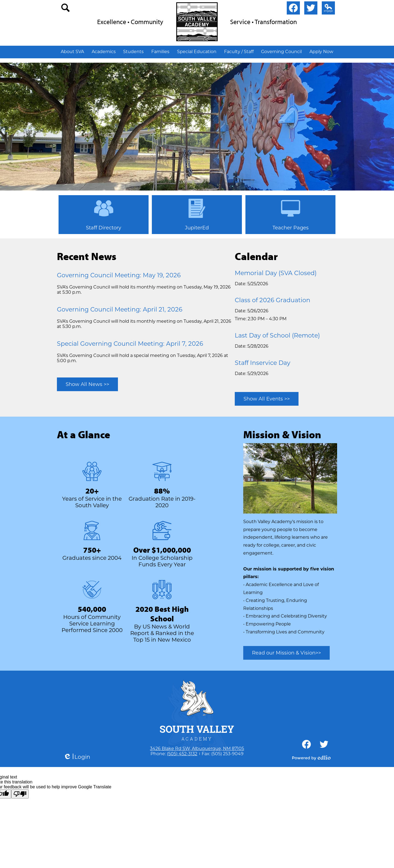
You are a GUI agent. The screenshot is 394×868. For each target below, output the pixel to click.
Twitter (311, 9)
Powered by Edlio (311, 758)
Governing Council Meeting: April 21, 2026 (120, 309)
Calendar (256, 256)
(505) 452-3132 (182, 754)
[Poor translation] (20, 794)
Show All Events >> (267, 399)
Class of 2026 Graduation (273, 300)
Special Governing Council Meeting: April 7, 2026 (130, 344)
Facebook (293, 9)
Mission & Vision (282, 434)
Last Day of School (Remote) (277, 335)
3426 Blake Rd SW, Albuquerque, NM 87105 (197, 749)
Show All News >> (87, 384)
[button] (72, 51)
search (66, 9)
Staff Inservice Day (263, 363)
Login (77, 757)
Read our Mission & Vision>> (286, 653)
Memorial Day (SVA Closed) (276, 273)
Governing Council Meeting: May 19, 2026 (119, 275)
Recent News (87, 256)
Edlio (327, 9)
